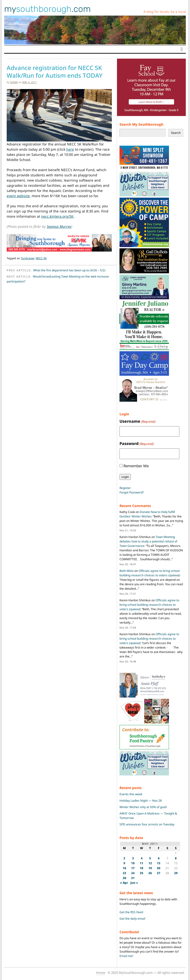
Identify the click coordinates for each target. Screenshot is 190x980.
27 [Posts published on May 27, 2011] (159, 873)
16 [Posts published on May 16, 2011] (124, 868)
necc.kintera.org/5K (57, 216)
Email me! (126, 956)
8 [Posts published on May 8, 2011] (176, 858)
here (70, 149)
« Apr (124, 883)
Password (137, 444)
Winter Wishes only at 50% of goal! (143, 807)
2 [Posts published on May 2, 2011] (124, 858)
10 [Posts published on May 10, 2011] (133, 863)
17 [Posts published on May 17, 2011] (133, 868)
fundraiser (28, 258)
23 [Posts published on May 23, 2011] (124, 873)
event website (18, 196)
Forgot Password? (132, 492)
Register (125, 488)
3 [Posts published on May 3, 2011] (133, 858)
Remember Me (136, 466)
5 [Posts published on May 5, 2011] (150, 858)
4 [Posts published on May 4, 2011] (142, 858)
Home (101, 973)
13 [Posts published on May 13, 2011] (159, 863)
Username (138, 421)
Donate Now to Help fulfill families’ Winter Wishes (147, 514)
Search (176, 133)
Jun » (134, 883)
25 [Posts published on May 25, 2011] (142, 873)
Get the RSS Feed (131, 912)
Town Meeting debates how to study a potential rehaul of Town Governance (148, 541)
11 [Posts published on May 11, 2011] (142, 863)
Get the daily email (132, 919)
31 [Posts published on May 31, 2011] (133, 878)
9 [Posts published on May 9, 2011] (124, 863)
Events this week (131, 794)
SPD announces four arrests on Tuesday (147, 824)
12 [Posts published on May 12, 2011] (150, 863)
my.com (47, 9)
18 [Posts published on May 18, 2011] (142, 868)
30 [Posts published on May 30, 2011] (124, 878)
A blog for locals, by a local (165, 12)
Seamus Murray (59, 226)
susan (14, 82)
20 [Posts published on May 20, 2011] (159, 868)
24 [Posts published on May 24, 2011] (133, 873)
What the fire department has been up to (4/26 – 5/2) (69, 270)
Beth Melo (127, 571)
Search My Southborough (141, 124)
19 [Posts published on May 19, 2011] (150, 868)
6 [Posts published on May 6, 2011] (159, 858)
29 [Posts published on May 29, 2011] (176, 873)
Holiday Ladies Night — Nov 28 (141, 801)
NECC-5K (41, 258)
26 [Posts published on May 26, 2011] (150, 873)
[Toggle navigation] (182, 49)
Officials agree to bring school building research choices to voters (150, 573)
